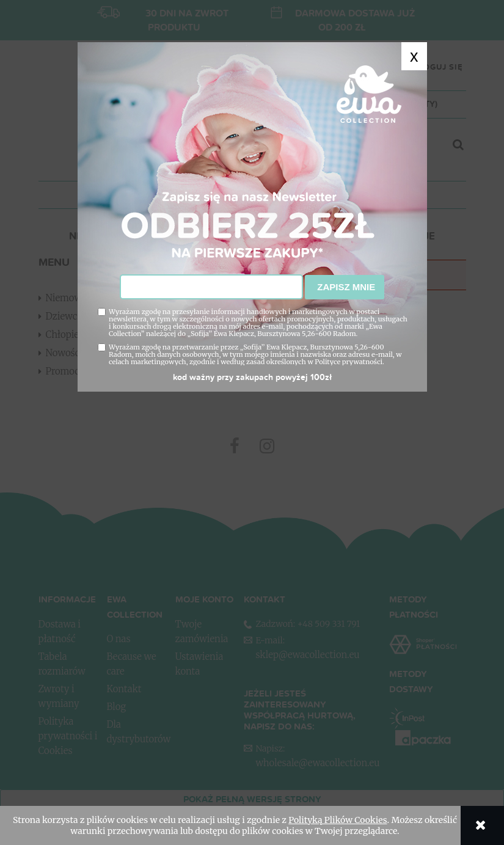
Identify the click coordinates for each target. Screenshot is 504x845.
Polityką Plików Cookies (338, 820)
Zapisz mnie (345, 287)
